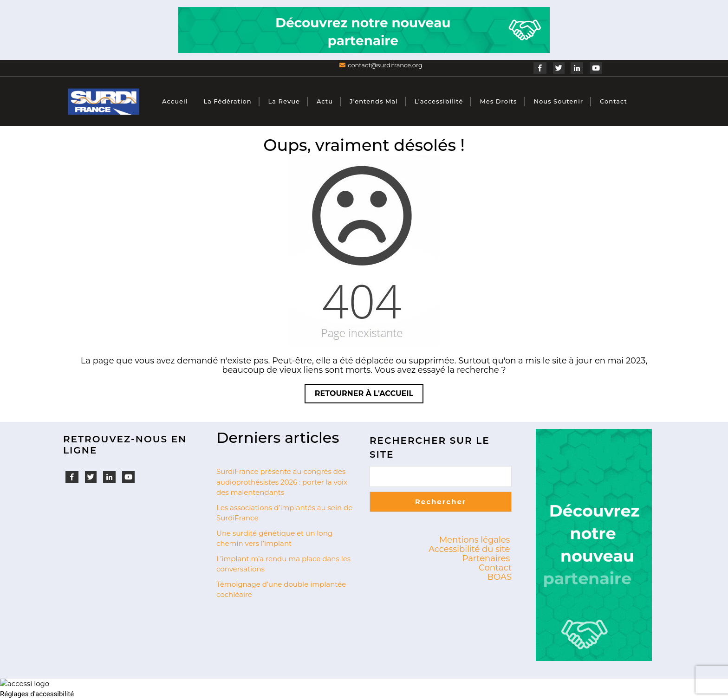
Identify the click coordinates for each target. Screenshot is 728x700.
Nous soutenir (558, 101)
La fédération (227, 101)
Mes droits (498, 101)
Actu (325, 101)
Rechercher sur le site (430, 447)
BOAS (500, 577)
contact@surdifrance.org (385, 65)
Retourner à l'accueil (369, 395)
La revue (284, 101)
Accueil (175, 101)
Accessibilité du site (469, 549)
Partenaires (486, 558)
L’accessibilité (439, 101)
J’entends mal (374, 101)
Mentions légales (475, 540)
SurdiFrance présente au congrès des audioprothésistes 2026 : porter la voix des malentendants (282, 482)
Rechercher (441, 502)
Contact (614, 101)
